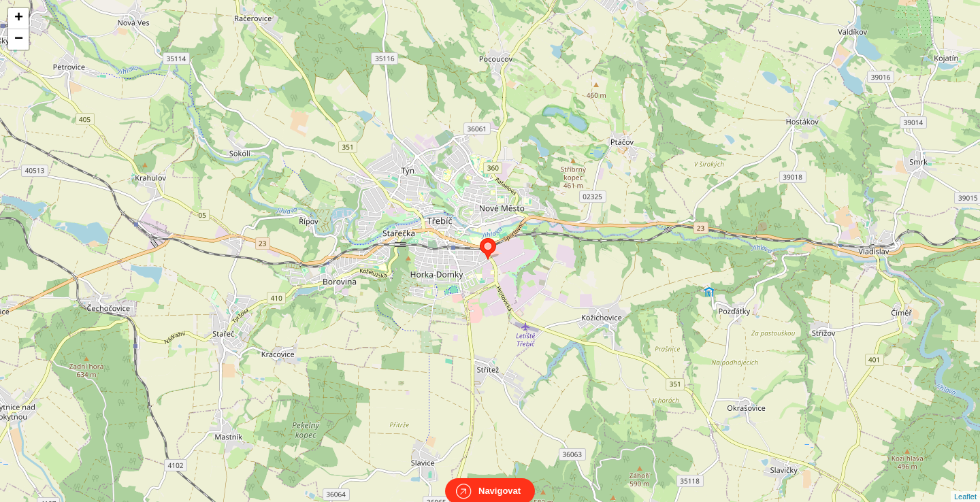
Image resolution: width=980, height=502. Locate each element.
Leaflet (965, 484)
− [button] (19, 39)
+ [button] (19, 18)
